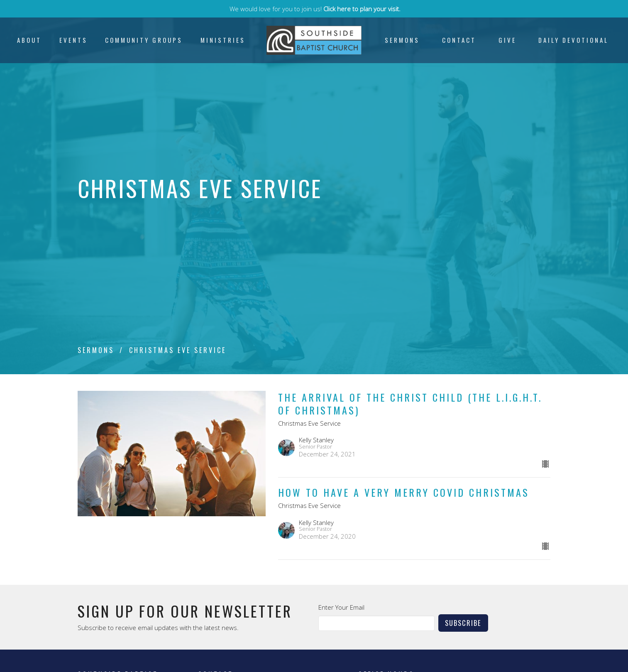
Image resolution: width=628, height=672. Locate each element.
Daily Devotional (573, 40)
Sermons (402, 40)
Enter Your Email (341, 607)
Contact (459, 40)
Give (507, 40)
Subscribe (463, 623)
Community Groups (144, 40)
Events (73, 40)
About (29, 40)
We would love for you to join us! (315, 9)
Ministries (223, 40)
